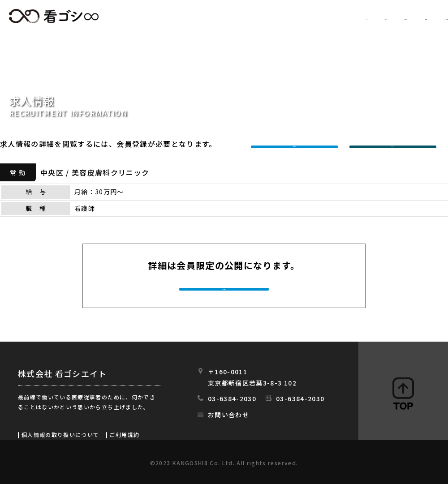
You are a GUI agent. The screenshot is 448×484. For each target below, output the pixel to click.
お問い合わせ (228, 415)
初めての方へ (296, 17)
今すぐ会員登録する (225, 288)
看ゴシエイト (54, 16)
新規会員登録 (297, 144)
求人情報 (235, 17)
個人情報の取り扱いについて (60, 435)
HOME (187, 17)
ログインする (395, 144)
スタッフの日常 (420, 17)
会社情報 (357, 17)
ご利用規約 (124, 435)
